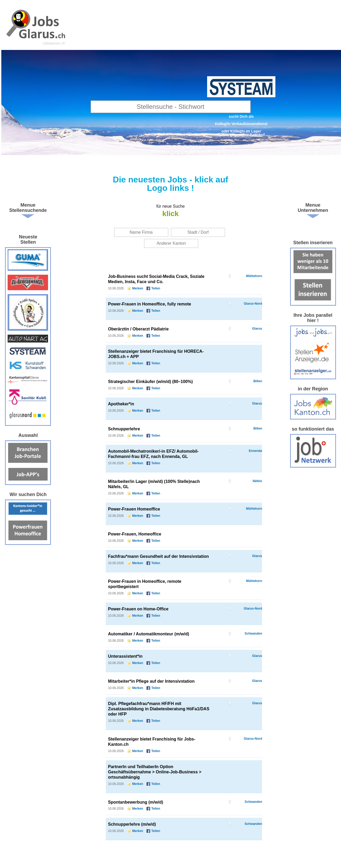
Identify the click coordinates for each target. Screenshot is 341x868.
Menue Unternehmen (313, 208)
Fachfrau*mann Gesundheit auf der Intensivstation (158, 556)
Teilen (156, 288)
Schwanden (253, 634)
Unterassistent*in (125, 656)
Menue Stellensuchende (28, 208)
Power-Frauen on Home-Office (138, 609)
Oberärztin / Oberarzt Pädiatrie (138, 329)
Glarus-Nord (253, 304)
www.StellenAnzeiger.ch (36, 26)
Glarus (257, 329)
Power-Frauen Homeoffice (134, 509)
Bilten (258, 381)
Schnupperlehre (124, 429)
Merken (138, 288)
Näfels (257, 481)
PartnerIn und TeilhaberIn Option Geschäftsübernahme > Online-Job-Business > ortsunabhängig (155, 772)
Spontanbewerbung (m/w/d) (135, 802)
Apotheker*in (121, 404)
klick (170, 214)
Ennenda (256, 451)
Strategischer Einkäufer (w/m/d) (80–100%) (150, 382)
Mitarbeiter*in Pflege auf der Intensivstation (151, 681)
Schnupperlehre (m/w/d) (132, 824)
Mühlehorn (254, 276)
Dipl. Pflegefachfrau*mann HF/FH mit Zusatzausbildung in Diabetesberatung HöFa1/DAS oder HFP (159, 709)
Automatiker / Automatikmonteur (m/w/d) (148, 634)
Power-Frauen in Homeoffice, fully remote (149, 304)
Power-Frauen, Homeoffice (135, 534)
